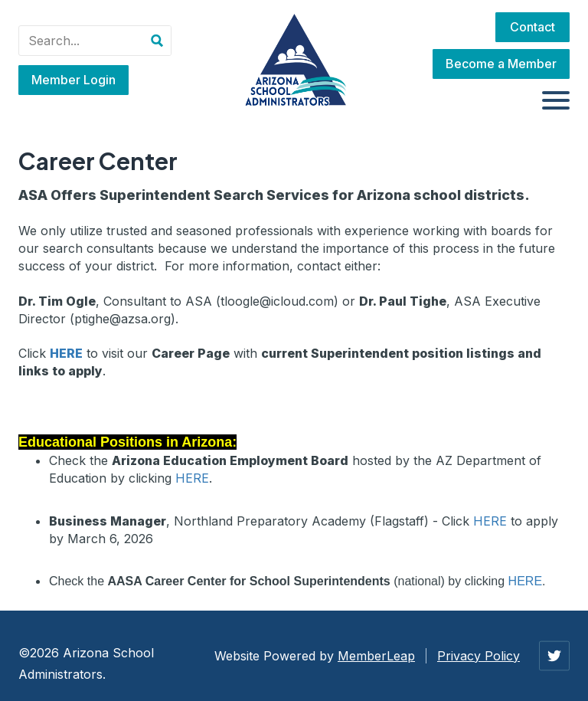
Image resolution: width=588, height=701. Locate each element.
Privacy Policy (479, 656)
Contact (532, 27)
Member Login (73, 80)
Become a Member (501, 64)
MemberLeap (376, 656)
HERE (192, 478)
